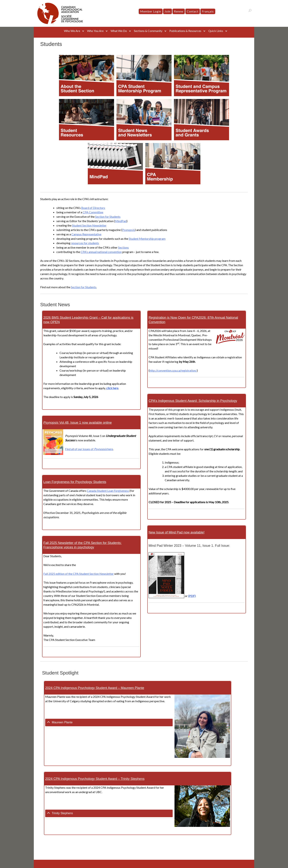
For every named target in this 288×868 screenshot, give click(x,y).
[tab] (109, 723)
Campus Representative (86, 234)
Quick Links (216, 31)
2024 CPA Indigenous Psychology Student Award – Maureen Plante (95, 688)
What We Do (119, 31)
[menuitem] (208, 11)
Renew (179, 11)
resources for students (85, 243)
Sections (123, 247)
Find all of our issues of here (89, 449)
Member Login (151, 11)
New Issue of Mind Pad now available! (177, 532)
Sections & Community (148, 31)
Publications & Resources (185, 31)
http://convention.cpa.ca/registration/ (173, 370)
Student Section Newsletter (89, 225)
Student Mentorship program (147, 239)
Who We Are (72, 31)
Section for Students (108, 217)
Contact (193, 11)
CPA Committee (93, 212)
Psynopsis (128, 230)
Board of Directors (93, 208)
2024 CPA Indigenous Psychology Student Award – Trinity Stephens (95, 779)
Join (168, 11)
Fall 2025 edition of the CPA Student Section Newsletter (79, 574)
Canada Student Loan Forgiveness (108, 491)
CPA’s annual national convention (101, 252)
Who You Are (95, 31)
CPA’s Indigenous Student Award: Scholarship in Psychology (193, 401)
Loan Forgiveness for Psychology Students (75, 482)
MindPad (121, 221)
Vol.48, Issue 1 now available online (78, 423)
